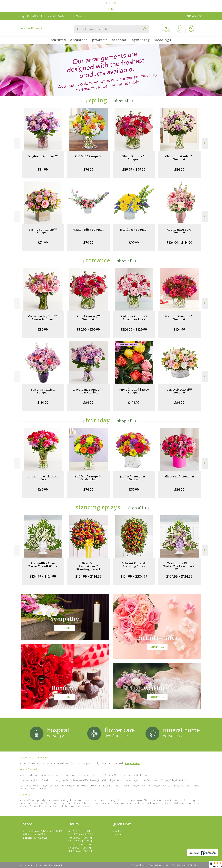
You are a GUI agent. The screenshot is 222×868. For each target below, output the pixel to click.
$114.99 (43, 403)
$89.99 (43, 329)
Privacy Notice (156, 865)
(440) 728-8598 (34, 16)
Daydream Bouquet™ (43, 156)
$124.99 (134, 403)
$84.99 (43, 169)
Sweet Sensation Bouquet (43, 391)
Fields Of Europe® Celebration (88, 478)
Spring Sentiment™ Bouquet (43, 231)
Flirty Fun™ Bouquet (179, 477)
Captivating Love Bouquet (179, 231)
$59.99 (134, 489)
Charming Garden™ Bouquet (179, 158)
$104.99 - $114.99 (179, 243)
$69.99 (43, 489)
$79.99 (88, 243)
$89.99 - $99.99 (134, 169)
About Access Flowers (34, 757)
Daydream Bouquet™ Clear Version (88, 391)
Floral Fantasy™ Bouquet (134, 158)
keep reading (133, 763)
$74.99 (88, 169)
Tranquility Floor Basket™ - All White (43, 565)
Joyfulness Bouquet (134, 230)
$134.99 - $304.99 (134, 576)
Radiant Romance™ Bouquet (179, 318)
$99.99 (134, 243)
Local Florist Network (176, 865)
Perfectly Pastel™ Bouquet (179, 391)
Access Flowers (32, 28)
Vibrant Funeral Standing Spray (134, 565)
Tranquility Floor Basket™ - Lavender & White (179, 566)
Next (205, 143)
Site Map (194, 865)
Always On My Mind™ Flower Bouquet (43, 318)
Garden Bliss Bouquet (88, 230)
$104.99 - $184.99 (88, 576)
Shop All (122, 101)
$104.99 (179, 329)
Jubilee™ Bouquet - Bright (134, 478)
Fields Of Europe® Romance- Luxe (134, 318)
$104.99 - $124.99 (43, 576)
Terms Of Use (139, 865)
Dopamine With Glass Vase (43, 478)
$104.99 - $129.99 (134, 329)
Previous (17, 143)
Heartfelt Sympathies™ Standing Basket (88, 566)
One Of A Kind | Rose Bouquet (134, 391)
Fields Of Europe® (88, 156)
